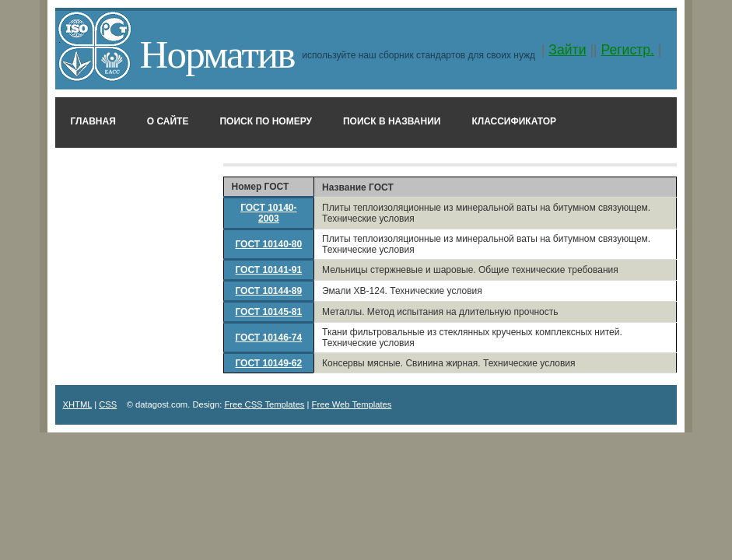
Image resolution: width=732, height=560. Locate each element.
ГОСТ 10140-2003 (268, 213)
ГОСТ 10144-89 (268, 291)
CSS (108, 404)
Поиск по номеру (266, 121)
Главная (93, 121)
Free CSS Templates (264, 404)
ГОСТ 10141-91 (268, 270)
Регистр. (627, 50)
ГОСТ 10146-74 (268, 338)
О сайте (168, 121)
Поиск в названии (392, 121)
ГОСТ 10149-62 (268, 363)
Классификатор (514, 121)
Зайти (567, 50)
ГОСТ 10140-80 (268, 244)
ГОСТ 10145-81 (268, 312)
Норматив (217, 54)
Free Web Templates (352, 404)
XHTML (78, 404)
